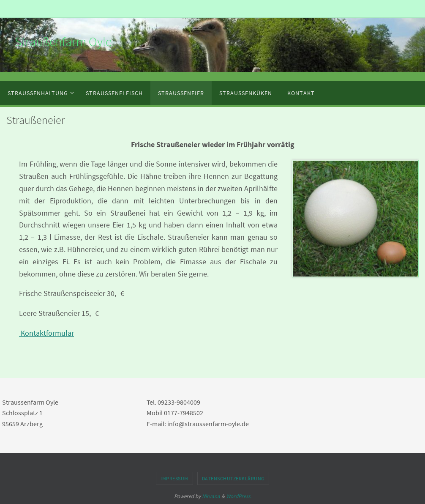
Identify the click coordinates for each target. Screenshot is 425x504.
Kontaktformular (46, 333)
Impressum (174, 478)
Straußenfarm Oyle (63, 41)
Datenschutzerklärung (233, 478)
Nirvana (211, 496)
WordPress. (239, 496)
